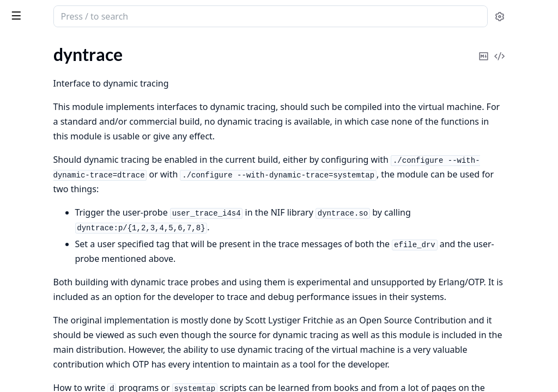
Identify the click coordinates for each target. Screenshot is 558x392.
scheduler (26, 177)
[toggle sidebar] (149, 15)
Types (30, 115)
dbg (15, 68)
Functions (38, 128)
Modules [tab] (66, 44)
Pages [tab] (20, 44)
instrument (29, 148)
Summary (37, 102)
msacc (19, 163)
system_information (45, 192)
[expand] (153, 71)
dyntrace (24, 83)
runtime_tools (72, 11)
